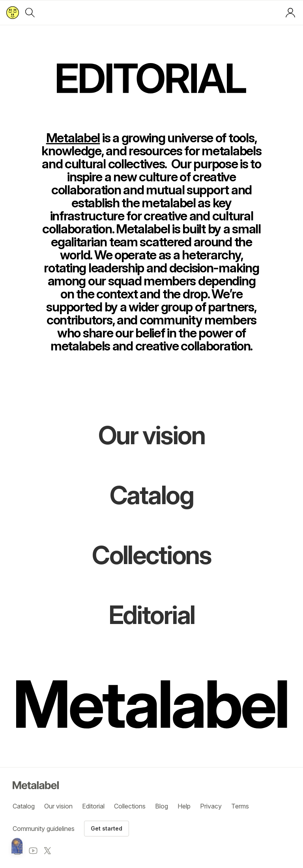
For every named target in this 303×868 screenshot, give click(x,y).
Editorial (93, 806)
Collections (130, 806)
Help (184, 806)
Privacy (211, 806)
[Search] (30, 13)
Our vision (58, 806)
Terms (240, 806)
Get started (107, 828)
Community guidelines (44, 829)
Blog (162, 806)
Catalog (24, 806)
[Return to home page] (13, 13)
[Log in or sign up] (290, 13)
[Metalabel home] (17, 846)
